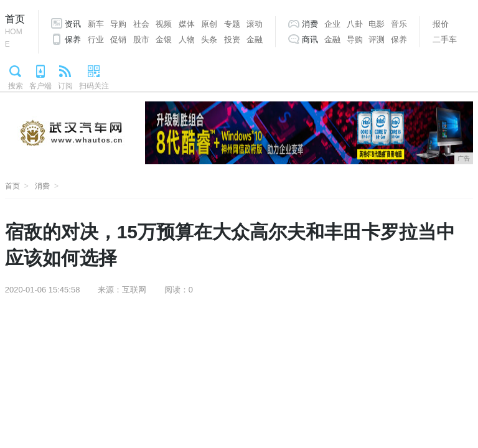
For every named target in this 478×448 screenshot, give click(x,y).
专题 (232, 24)
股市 (141, 40)
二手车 (445, 40)
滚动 (255, 24)
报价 (441, 24)
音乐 (399, 24)
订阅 (65, 86)
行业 (96, 40)
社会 (141, 24)
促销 (118, 40)
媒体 (187, 24)
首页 (15, 32)
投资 (232, 40)
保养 (73, 40)
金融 (255, 40)
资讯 (73, 24)
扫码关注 (94, 86)
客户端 (40, 86)
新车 (96, 24)
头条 (209, 40)
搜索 (16, 86)
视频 (164, 24)
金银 (164, 40)
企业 (332, 24)
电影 (377, 24)
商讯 (310, 40)
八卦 (355, 24)
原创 (209, 24)
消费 (310, 24)
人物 (187, 40)
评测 (377, 40)
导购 (118, 24)
